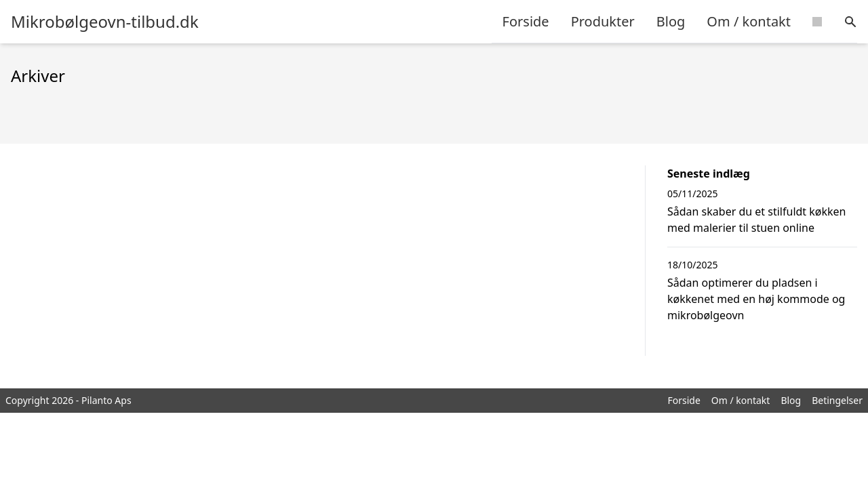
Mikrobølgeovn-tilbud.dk (105, 22)
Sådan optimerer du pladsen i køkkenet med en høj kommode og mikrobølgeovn (756, 299)
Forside (526, 21)
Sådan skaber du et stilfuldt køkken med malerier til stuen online (757, 220)
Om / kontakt (749, 21)
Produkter (603, 21)
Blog (671, 21)
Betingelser (837, 400)
